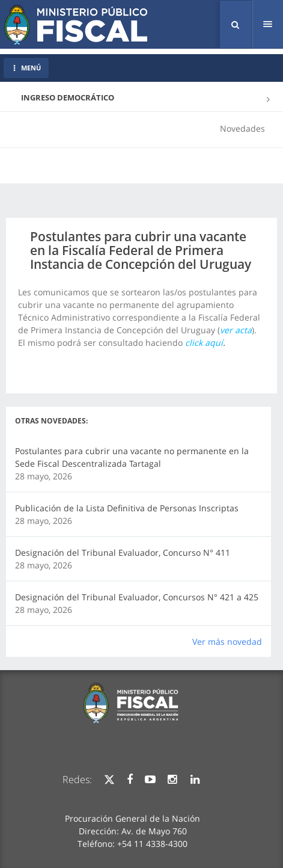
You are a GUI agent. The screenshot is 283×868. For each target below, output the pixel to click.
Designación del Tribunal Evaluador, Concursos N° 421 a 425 (137, 597)
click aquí (204, 343)
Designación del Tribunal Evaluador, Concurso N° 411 (123, 553)
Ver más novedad (227, 642)
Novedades (242, 128)
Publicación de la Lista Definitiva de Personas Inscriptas (127, 508)
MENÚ (26, 68)
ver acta (236, 330)
